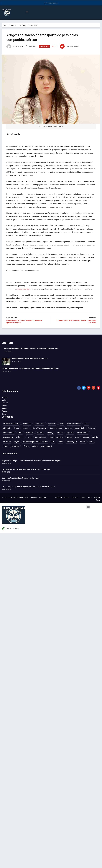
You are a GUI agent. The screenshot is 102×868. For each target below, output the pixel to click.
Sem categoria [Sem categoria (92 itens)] (72, 442)
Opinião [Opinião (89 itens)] (95, 437)
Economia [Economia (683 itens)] (30, 432)
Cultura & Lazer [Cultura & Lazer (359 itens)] (9, 432)
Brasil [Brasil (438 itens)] (62, 423)
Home (6, 25)
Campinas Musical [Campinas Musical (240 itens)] (74, 423)
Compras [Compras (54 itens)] (68, 428)
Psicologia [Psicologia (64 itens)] (7, 442)
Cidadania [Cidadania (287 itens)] (7, 428)
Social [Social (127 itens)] (91, 442)
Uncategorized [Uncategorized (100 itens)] (47, 446)
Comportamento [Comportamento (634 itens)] (56, 428)
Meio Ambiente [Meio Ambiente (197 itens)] (40, 437)
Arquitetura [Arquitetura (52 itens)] (27, 423)
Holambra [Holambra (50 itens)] (20, 437)
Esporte (5, 411)
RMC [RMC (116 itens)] (53, 442)
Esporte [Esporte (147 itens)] (60, 432)
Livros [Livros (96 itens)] (29, 437)
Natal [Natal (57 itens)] (77, 437)
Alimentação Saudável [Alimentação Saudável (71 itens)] (11, 423)
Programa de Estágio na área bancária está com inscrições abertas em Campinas (32, 461)
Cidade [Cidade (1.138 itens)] (17, 428)
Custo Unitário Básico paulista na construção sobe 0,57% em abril (26, 469)
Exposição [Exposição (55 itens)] (70, 432)
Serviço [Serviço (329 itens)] (83, 442)
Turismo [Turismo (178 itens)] (35, 446)
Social (4, 406)
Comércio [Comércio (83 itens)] (91, 428)
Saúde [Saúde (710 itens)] (61, 442)
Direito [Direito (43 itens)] (20, 432)
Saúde (4, 408)
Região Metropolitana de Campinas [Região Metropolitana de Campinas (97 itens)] (35, 442)
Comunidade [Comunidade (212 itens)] (80, 428)
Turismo (5, 403)
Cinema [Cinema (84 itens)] (25, 428)
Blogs (4, 414)
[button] (27, 12)
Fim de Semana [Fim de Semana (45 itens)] (83, 432)
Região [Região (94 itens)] (17, 442)
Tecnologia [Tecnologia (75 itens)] (15, 446)
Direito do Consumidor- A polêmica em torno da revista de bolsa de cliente (31, 349)
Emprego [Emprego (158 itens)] (51, 432)
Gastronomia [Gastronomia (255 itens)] (8, 437)
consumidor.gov (23, 289)
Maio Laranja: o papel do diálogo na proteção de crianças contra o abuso (28, 487)
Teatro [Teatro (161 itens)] (6, 446)
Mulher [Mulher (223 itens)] (69, 437)
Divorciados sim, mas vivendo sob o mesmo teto (30, 358)
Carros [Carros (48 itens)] (86, 423)
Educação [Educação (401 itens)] (40, 432)
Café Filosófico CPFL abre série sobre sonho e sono (21, 478)
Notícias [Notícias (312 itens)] (86, 437)
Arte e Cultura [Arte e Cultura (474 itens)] (39, 423)
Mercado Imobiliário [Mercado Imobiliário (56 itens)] (56, 437)
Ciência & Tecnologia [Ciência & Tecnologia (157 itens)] (39, 428)
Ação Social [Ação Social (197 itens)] (52, 423)
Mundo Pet (15, 25)
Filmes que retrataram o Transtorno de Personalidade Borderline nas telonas (30, 368)
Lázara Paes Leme (15, 47)
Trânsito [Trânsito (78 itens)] (26, 446)
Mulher (4, 400)
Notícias (5, 397)
